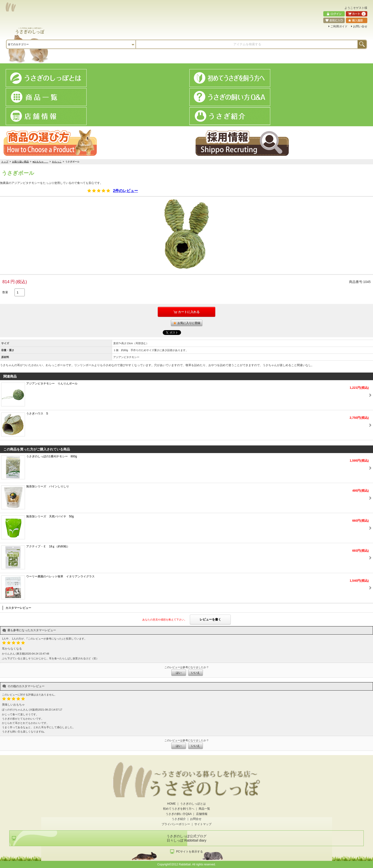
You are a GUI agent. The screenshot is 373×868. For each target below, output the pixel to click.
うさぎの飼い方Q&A (179, 814)
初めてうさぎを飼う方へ (179, 809)
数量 (5, 292)
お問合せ (196, 819)
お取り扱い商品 (20, 162)
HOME (172, 804)
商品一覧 (204, 809)
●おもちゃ (40, 162)
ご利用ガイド (339, 26)
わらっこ (57, 162)
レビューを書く (210, 619)
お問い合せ (360, 26)
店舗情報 (202, 814)
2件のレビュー (125, 191)
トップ (5, 162)
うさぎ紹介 (179, 819)
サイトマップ (203, 824)
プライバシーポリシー (176, 824)
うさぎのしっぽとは (193, 804)
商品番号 (356, 282)
